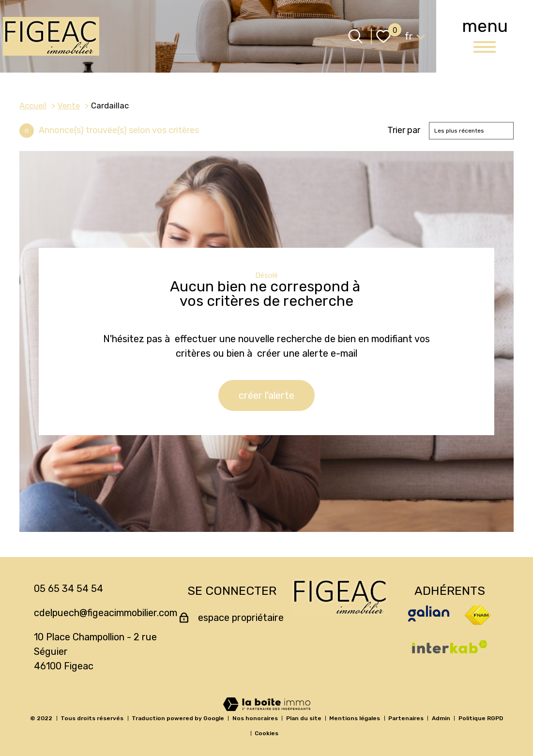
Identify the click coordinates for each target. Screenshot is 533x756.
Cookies (266, 733)
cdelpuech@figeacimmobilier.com (106, 613)
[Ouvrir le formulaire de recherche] (355, 36)
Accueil (33, 106)
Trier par (404, 130)
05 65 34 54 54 (69, 589)
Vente (69, 106)
